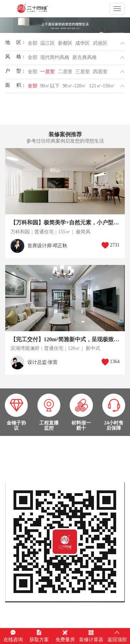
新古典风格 (85, 57)
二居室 (65, 72)
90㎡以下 (50, 86)
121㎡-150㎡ (102, 86)
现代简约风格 (55, 57)
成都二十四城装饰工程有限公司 (44, 9)
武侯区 (100, 43)
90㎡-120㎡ (75, 86)
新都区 (65, 43)
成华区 (83, 43)
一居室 (47, 72)
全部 (33, 43)
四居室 (100, 72)
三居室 (83, 72)
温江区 (47, 43)
